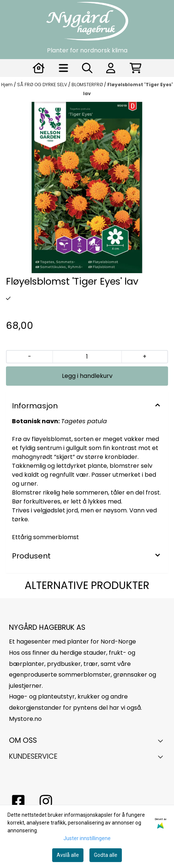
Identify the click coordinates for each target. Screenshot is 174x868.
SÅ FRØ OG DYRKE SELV (43, 85)
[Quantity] (87, 357)
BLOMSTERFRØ (88, 85)
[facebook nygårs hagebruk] (18, 801)
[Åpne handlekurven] (136, 68)
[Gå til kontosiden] (39, 68)
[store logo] (87, 21)
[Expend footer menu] (162, 757)
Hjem (7, 85)
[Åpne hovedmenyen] (64, 68)
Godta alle (106, 855)
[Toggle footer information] (162, 741)
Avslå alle (68, 855)
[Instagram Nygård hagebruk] (46, 801)
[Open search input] (87, 68)
